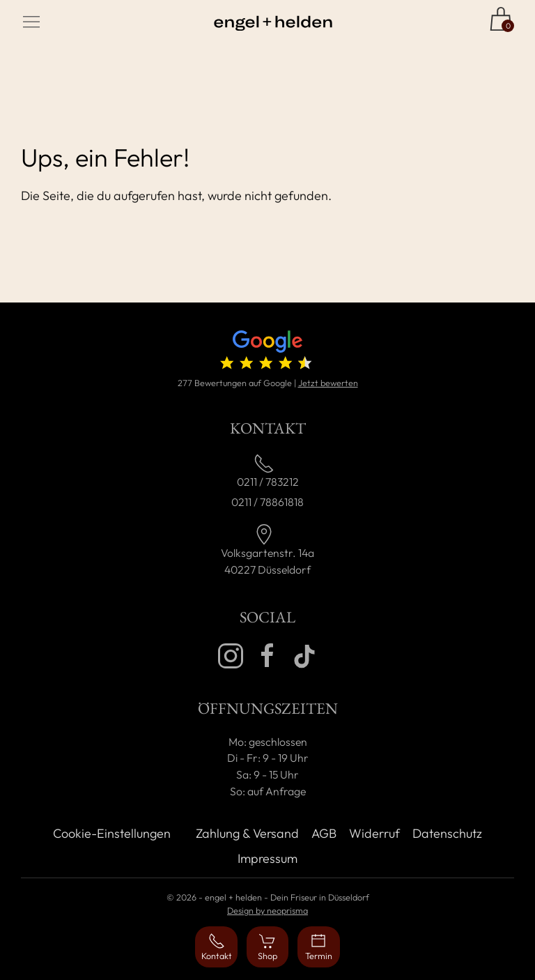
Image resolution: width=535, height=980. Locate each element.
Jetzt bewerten (328, 383)
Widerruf (374, 833)
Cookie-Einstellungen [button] (112, 833)
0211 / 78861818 (267, 502)
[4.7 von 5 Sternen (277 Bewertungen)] (267, 353)
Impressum (267, 858)
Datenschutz (447, 833)
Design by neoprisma (267, 910)
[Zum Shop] (501, 19)
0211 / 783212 (268, 482)
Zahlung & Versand (247, 833)
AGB (324, 833)
